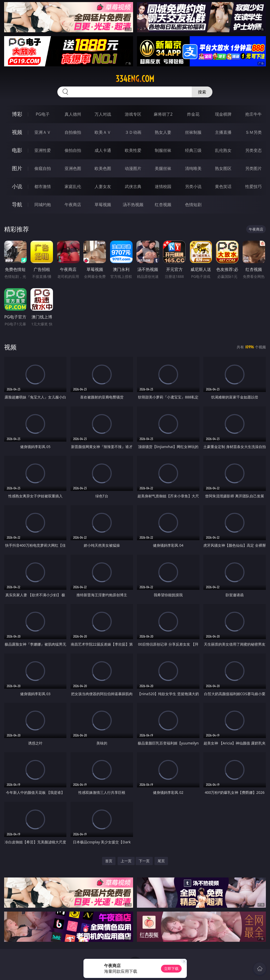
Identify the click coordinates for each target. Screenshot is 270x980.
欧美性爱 (133, 150)
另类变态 (253, 150)
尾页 (161, 861)
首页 (109, 861)
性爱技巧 (253, 186)
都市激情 (43, 186)
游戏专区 (133, 114)
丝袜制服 (193, 132)
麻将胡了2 (163, 114)
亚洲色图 (73, 168)
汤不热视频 (133, 205)
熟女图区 (223, 168)
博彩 (17, 114)
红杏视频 (163, 205)
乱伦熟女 (223, 150)
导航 (17, 204)
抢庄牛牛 (253, 114)
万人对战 (103, 114)
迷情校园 (163, 186)
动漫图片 (133, 168)
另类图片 (253, 168)
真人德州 (73, 114)
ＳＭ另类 (253, 132)
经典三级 (193, 150)
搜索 (202, 92)
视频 (17, 132)
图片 (17, 168)
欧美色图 (103, 168)
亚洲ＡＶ (43, 132)
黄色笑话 (223, 186)
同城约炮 (43, 205)
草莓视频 (103, 205)
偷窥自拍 (43, 168)
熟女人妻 (163, 132)
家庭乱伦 (73, 186)
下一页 (144, 861)
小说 (17, 186)
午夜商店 (73, 205)
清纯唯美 (193, 168)
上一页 (126, 861)
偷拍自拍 (73, 150)
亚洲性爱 (43, 150)
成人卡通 (103, 150)
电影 (17, 150)
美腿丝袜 (163, 168)
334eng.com (135, 79)
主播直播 (223, 132)
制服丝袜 (163, 150)
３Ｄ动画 (133, 132)
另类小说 (193, 186)
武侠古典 (133, 186)
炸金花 (193, 114)
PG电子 (43, 114)
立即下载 (171, 969)
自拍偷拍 (73, 132)
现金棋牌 (223, 114)
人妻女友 (103, 186)
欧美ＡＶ (103, 132)
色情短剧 (193, 205)
